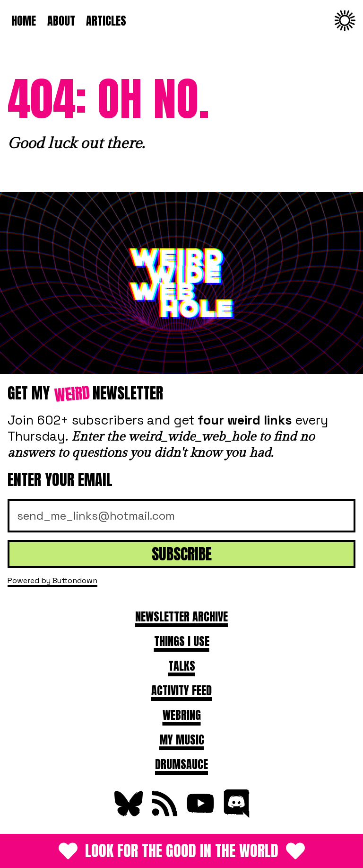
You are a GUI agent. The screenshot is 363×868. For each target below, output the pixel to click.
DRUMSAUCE (181, 764)
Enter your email (60, 480)
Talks (182, 666)
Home (24, 21)
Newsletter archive (181, 617)
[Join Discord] (235, 814)
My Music (182, 740)
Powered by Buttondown (52, 580)
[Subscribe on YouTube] (199, 814)
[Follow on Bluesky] (128, 814)
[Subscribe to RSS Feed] (164, 814)
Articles (106, 21)
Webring (182, 715)
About (61, 21)
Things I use (182, 641)
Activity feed (181, 691)
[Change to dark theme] (345, 21)
